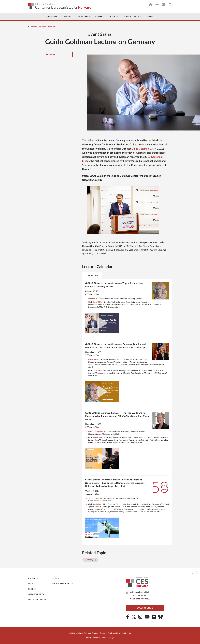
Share (50, 55)
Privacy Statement (93, 638)
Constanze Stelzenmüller (97, 432)
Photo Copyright (108, 638)
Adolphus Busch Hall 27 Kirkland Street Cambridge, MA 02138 (140, 596)
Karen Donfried (94, 360)
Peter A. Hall (97, 438)
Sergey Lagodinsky (95, 498)
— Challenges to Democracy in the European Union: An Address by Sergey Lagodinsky (115, 483)
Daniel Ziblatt (98, 302)
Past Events (92, 275)
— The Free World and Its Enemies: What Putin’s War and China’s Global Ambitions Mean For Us (117, 416)
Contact (57, 579)
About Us (52, 17)
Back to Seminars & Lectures (42, 27)
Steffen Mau (93, 299)
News (150, 17)
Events (68, 17)
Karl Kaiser (97, 504)
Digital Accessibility (39, 600)
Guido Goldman (140, 149)
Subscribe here (145, 608)
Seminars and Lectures (91, 17)
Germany (91, 560)
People (114, 17)
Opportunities (133, 17)
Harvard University (63, 584)
